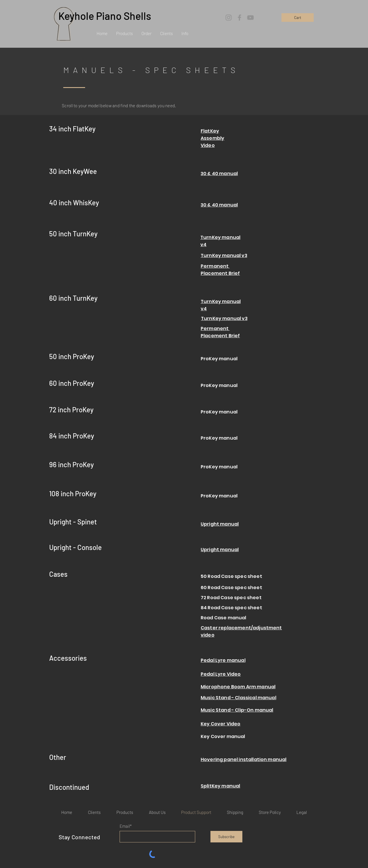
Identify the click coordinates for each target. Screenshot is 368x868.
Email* (126, 826)
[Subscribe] (226, 837)
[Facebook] (239, 18)
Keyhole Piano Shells (105, 16)
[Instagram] (229, 18)
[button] (124, 33)
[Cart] (298, 18)
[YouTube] (250, 18)
